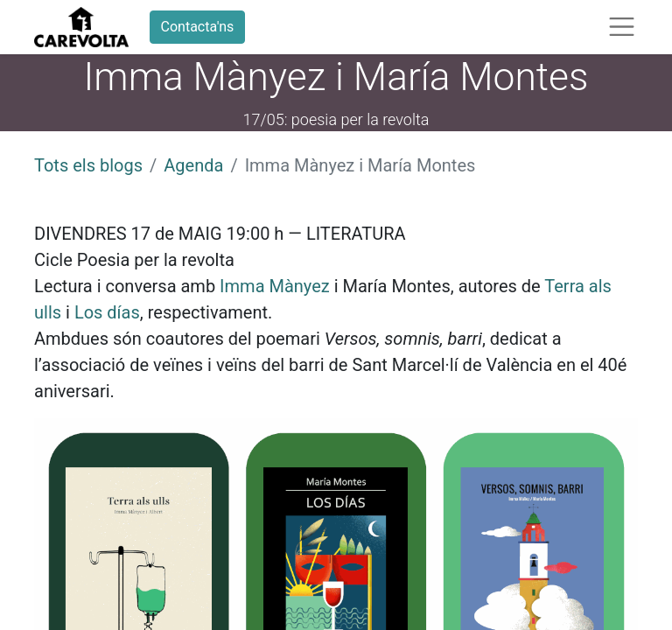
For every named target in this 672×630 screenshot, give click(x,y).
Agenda (193, 165)
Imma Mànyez (275, 286)
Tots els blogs (88, 165)
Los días (107, 312)
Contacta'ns (198, 27)
